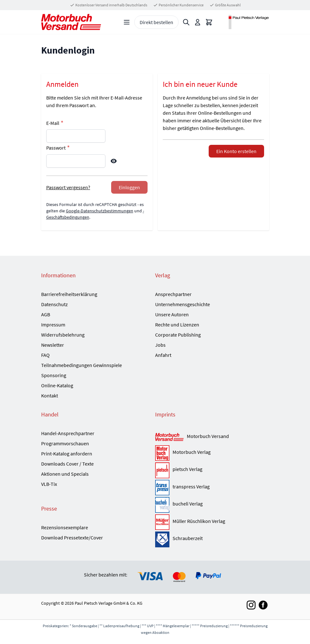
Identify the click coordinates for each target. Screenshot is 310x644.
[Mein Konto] (198, 22)
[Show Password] (114, 161)
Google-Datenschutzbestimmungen (100, 211)
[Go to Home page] (71, 22)
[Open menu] (127, 22)
